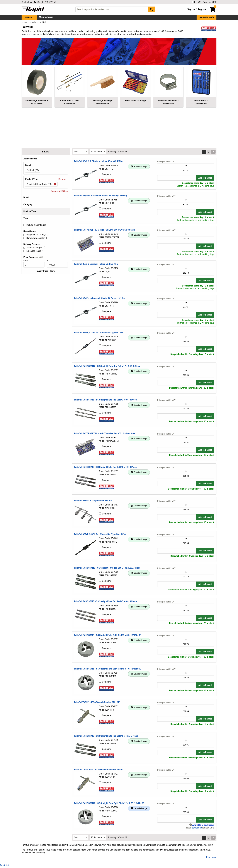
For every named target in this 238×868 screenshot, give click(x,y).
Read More (211, 857)
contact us (197, 828)
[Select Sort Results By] (80, 152)
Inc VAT (197, 2)
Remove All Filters (59, 191)
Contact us (27, 2)
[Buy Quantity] (177, 178)
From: (27, 261)
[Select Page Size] (98, 152)
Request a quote (207, 17)
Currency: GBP (210, 2)
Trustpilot (4, 865)
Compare (105, 174)
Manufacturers (46, 17)
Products (28, 17)
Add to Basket (205, 178)
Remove (62, 179)
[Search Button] (151, 9)
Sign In (191, 9)
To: (50, 261)
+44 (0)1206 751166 (45, 2)
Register (202, 9)
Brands (33, 22)
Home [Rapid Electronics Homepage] (24, 22)
